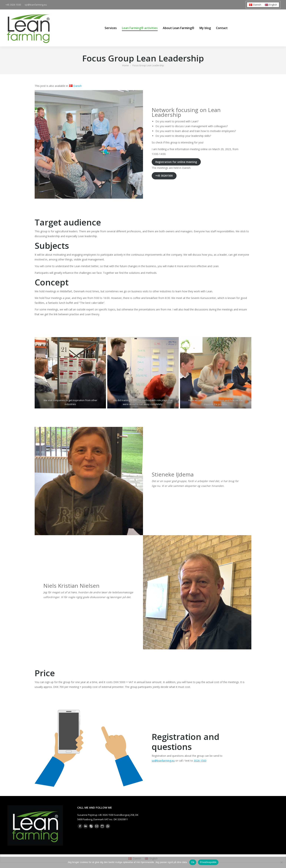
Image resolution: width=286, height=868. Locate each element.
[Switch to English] (271, 5)
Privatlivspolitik (208, 862)
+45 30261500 (164, 176)
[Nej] (281, 862)
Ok (193, 862)
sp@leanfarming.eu (163, 761)
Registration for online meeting (176, 162)
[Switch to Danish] (255, 5)
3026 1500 (200, 761)
